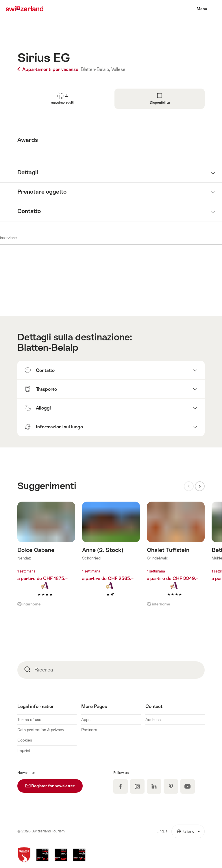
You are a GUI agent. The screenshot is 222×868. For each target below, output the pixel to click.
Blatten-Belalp (48, 347)
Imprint (24, 750)
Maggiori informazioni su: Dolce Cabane (46, 558)
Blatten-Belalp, (95, 69)
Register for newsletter (54, 784)
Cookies (25, 740)
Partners (89, 730)
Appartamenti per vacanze (48, 69)
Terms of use (29, 720)
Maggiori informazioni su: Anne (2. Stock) (111, 558)
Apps (86, 720)
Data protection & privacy (41, 730)
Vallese (118, 69)
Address (153, 720)
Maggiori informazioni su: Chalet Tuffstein (176, 558)
